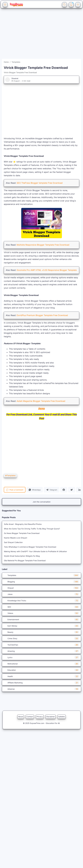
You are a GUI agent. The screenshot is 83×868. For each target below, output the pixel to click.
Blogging (41, 582)
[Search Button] (64, 5)
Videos (41, 613)
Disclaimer (51, 717)
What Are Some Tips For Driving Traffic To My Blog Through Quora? (32, 529)
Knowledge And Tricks (41, 601)
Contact (30, 717)
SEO (41, 607)
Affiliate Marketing (41, 683)
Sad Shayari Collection (13, 542)
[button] (35, 490)
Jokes (41, 594)
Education (41, 670)
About (21, 717)
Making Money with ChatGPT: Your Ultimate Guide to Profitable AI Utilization (35, 551)
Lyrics (41, 657)
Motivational (41, 664)
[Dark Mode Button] (78, 5)
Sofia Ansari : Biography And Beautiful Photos (23, 524)
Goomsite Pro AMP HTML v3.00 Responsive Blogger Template (47, 270)
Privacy (40, 717)
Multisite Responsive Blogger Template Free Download (43, 245)
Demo (41, 409)
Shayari (41, 588)
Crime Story (41, 638)
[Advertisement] (24, 35)
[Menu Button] (5, 5)
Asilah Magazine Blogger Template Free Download (41, 401)
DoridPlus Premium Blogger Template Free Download (42, 315)
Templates (10, 475)
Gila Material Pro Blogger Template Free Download (25, 560)
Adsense (41, 689)
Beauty (41, 632)
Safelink (62, 717)
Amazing (41, 651)
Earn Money (41, 626)
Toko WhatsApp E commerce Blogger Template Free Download (30, 547)
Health (41, 676)
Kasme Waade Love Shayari (16, 538)
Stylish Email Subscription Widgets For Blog (22, 556)
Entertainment (41, 619)
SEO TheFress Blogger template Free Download (40, 183)
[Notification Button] (71, 5)
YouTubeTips (41, 645)
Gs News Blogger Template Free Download (22, 533)
